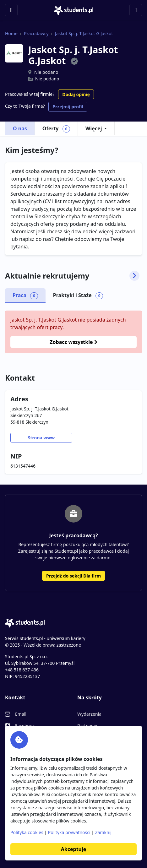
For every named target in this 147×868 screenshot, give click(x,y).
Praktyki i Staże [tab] (78, 296)
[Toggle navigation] (11, 10)
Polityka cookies (27, 832)
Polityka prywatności (69, 832)
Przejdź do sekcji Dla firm (73, 576)
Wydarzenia (89, 714)
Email (21, 714)
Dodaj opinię (76, 94)
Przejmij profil (68, 107)
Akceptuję (73, 849)
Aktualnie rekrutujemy (72, 276)
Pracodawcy (36, 33)
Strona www (41, 438)
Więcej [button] (94, 128)
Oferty (56, 129)
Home (11, 33)
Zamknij (103, 832)
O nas (20, 128)
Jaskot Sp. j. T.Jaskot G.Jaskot (84, 33)
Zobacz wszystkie (73, 342)
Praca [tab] (25, 296)
